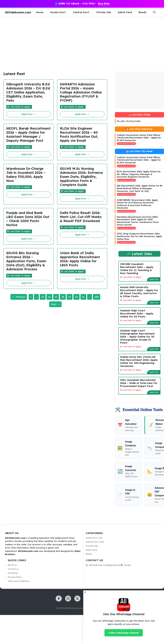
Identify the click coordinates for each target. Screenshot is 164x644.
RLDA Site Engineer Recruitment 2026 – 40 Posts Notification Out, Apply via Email (79, 135)
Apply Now (154, 279)
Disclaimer (13, 573)
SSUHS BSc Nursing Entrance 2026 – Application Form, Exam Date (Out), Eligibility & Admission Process (26, 261)
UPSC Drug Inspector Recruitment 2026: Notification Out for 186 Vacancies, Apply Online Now (139, 236)
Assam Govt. (58, 12)
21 (83, 297)
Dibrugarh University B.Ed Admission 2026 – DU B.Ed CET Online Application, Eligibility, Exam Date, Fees (28, 92)
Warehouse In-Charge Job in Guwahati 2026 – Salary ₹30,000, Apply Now (26, 175)
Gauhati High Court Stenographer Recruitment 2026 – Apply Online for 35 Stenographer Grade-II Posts (137, 337)
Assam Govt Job (94, 538)
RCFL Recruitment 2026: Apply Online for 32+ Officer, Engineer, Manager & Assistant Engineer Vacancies (139, 174)
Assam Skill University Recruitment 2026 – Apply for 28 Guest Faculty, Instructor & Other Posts (139, 292)
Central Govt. (81, 12)
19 (70, 297)
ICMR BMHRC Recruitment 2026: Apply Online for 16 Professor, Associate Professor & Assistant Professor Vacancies (137, 204)
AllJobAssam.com (18, 12)
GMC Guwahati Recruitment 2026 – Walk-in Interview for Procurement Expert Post (139, 383)
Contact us (13, 569)
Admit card (91, 550)
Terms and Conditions (19, 581)
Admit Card (125, 12)
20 (76, 297)
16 (49, 297)
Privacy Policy (15, 577)
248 (97, 297)
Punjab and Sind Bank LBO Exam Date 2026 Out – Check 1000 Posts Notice (28, 219)
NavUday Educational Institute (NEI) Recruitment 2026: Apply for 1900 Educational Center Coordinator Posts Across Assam (138, 221)
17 (56, 297)
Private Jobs (92, 546)
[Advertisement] (75, 44)
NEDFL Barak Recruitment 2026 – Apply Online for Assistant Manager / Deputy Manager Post (28, 135)
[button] (154, 12)
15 (43, 297)
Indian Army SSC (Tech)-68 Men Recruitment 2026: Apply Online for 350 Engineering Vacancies (139, 361)
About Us (12, 565)
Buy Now (104, 3)
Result (142, 12)
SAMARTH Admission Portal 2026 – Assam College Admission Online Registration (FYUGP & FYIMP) (81, 92)
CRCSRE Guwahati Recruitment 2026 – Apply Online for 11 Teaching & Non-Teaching (137, 269)
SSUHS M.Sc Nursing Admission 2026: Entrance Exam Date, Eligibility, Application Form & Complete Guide (81, 177)
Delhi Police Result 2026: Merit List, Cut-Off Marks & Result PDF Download (81, 217)
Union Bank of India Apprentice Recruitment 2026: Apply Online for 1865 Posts (80, 259)
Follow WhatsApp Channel (124, 633)
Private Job (104, 12)
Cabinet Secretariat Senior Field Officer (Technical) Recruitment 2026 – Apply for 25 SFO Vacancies (139, 138)
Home (40, 12)
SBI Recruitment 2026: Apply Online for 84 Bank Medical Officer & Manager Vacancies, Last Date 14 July (140, 188)
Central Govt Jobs (95, 542)
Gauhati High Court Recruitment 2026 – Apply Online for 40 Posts (137, 313)
